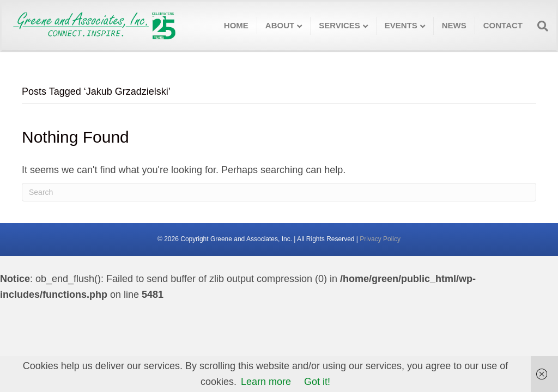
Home (236, 25)
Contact (503, 25)
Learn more (266, 382)
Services (339, 25)
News (454, 25)
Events (401, 25)
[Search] (539, 26)
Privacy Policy (380, 239)
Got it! (317, 382)
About (280, 25)
